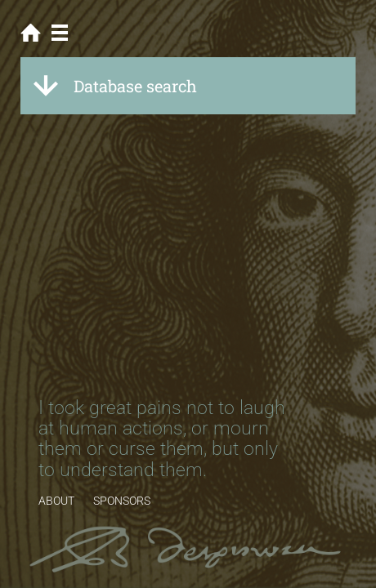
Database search (135, 86)
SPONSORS (122, 501)
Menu (59, 33)
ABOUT (56, 501)
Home (31, 33)
